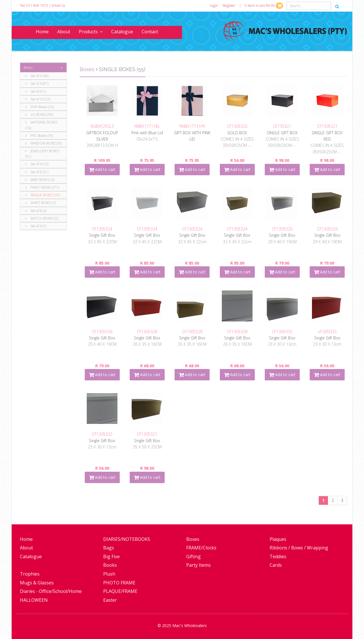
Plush (109, 574)
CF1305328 (147, 332)
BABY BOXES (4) (40, 180)
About (64, 32)
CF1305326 (282, 229)
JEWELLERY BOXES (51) (42, 154)
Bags (109, 548)
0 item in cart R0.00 (264, 6)
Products (91, 32)
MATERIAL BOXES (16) (41, 125)
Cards (276, 565)
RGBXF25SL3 (102, 126)
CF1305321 (327, 126)
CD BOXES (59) (39, 115)
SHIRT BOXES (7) (41, 203)
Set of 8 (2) (36, 211)
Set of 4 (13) (37, 164)
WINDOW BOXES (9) (43, 143)
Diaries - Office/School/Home (51, 591)
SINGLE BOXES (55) (43, 195)
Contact (150, 32)
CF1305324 (102, 229)
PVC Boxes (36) (39, 136)
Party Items (198, 565)
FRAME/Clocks (201, 548)
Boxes (28, 68)
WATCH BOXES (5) (42, 218)
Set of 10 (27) (38, 99)
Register (229, 6)
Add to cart (102, 169)
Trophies (30, 574)
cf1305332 (327, 332)
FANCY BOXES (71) (42, 187)
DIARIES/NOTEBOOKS (127, 539)
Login (214, 6)
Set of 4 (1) (36, 226)
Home (42, 32)
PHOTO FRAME (119, 583)
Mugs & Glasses (37, 583)
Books (110, 565)
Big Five (111, 556)
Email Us (58, 6)
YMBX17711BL (147, 126)
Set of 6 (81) (37, 84)
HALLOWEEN (34, 600)
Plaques (278, 539)
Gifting (194, 556)
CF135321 (282, 126)
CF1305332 (237, 126)
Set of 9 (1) (36, 91)
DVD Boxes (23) (40, 107)
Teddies (278, 556)
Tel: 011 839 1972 (34, 6)
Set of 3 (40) (37, 76)
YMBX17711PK (192, 126)
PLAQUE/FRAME (120, 591)
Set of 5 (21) (37, 172)
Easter (110, 600)
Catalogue (122, 32)
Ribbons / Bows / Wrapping (299, 548)
